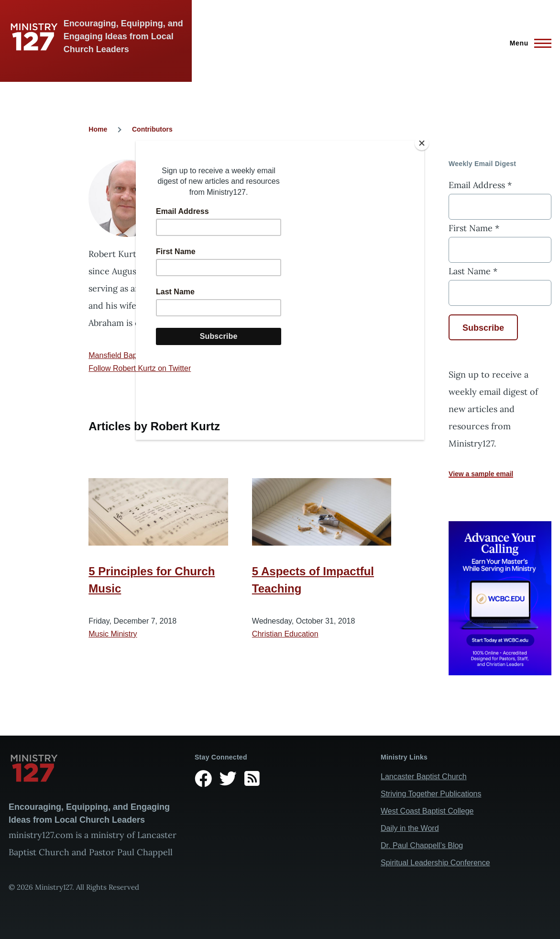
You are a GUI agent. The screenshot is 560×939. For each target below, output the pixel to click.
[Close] (422, 143)
